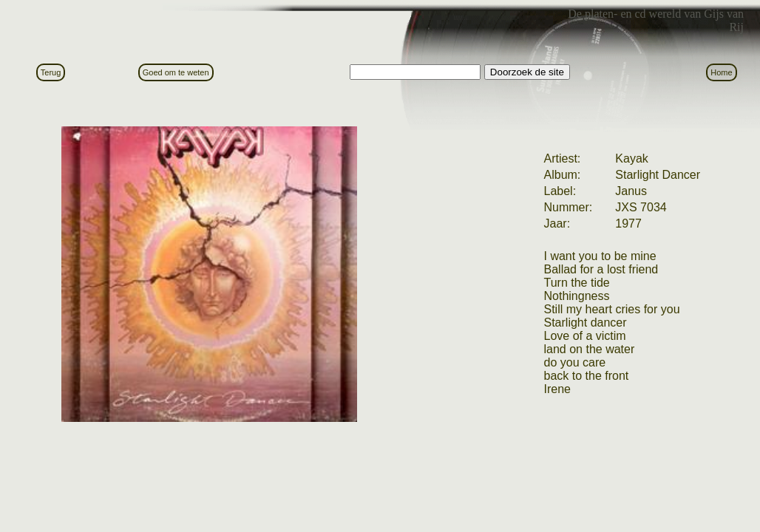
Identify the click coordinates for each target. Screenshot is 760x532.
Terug (51, 72)
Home (721, 72)
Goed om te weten (176, 72)
